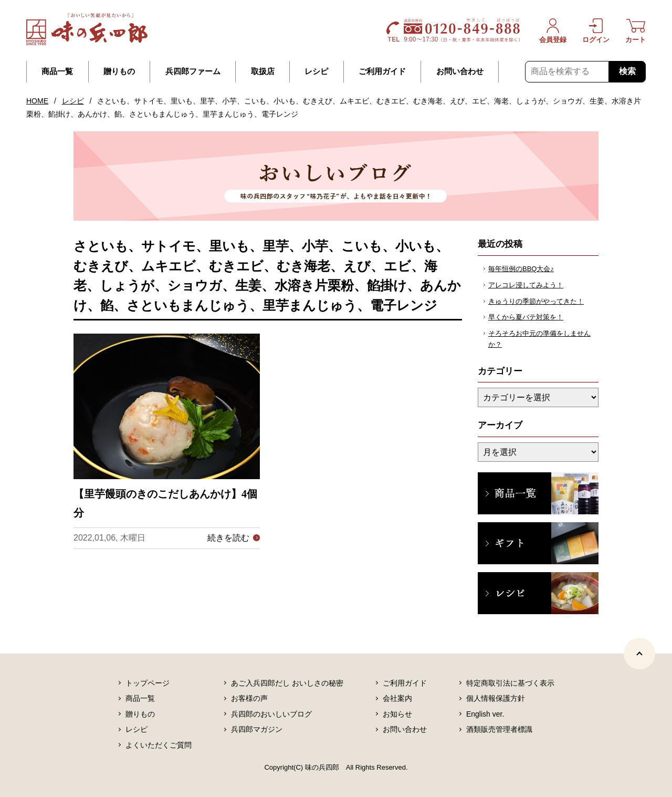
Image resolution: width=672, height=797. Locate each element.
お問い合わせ (460, 71)
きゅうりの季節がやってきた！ (536, 301)
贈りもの (119, 71)
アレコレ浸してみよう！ (526, 285)
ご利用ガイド (382, 71)
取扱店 (263, 71)
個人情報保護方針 (496, 698)
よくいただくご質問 (159, 745)
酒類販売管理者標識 (499, 729)
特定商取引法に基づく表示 (510, 683)
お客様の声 (249, 698)
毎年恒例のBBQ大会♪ (521, 269)
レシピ (316, 71)
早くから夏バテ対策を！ (526, 317)
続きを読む (228, 538)
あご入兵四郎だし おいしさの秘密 (287, 683)
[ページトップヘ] (639, 654)
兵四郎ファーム (193, 71)
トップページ (148, 683)
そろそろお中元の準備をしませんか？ (539, 339)
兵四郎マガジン (257, 729)
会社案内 (397, 698)
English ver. (485, 714)
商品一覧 (57, 71)
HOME (37, 101)
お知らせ (397, 714)
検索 (627, 71)
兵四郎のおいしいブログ (271, 714)
